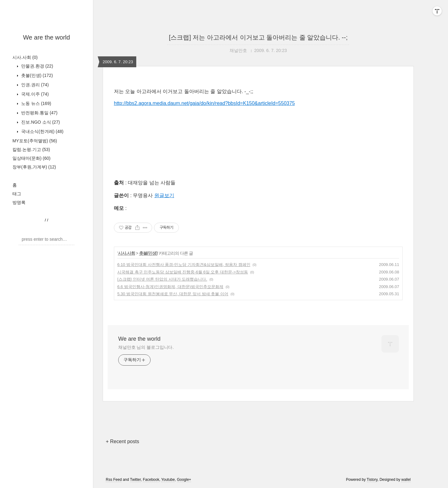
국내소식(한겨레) (42, 131)
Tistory (372, 480)
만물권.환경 (37, 66)
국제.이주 (34, 94)
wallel (406, 480)
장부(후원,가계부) (34, 167)
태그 (17, 194)
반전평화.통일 (39, 113)
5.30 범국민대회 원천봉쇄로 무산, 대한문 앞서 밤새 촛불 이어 (173, 294)
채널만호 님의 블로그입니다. (146, 347)
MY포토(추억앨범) (35, 141)
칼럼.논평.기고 (31, 149)
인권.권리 (34, 85)
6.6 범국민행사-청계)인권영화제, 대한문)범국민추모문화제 (170, 287)
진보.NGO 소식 (40, 122)
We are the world (47, 37)
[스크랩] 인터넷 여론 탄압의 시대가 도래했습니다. (162, 279)
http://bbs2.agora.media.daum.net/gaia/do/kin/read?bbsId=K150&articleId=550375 (204, 103)
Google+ (184, 480)
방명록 (19, 202)
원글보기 (164, 195)
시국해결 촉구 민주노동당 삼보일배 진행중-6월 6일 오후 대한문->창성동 (183, 272)
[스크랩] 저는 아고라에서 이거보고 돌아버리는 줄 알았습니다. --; (258, 37)
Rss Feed (114, 480)
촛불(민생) (36, 75)
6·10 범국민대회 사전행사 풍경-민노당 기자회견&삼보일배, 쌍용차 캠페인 (184, 265)
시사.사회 (25, 57)
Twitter (135, 480)
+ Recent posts (122, 441)
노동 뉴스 (35, 103)
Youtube (168, 480)
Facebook (151, 480)
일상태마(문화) (31, 158)
